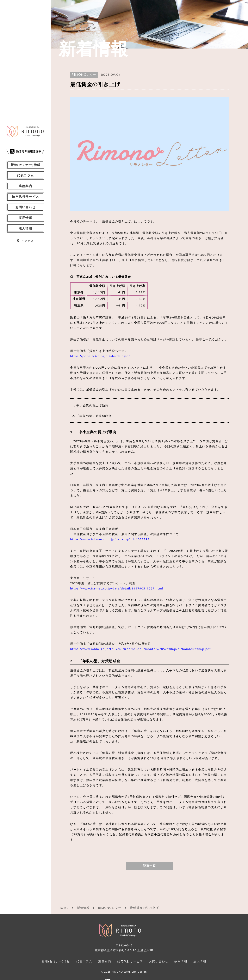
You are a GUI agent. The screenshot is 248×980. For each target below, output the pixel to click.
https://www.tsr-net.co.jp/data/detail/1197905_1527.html (117, 588)
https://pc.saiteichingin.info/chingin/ (100, 356)
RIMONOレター (84, 75)
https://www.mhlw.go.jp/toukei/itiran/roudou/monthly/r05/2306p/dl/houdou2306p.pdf (140, 649)
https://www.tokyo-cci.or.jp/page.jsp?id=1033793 (110, 539)
